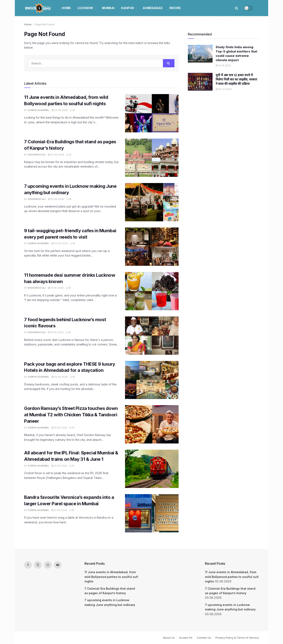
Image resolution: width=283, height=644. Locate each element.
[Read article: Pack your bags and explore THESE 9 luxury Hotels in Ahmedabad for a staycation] (152, 380)
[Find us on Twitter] (38, 565)
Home (66, 8)
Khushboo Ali (37, 155)
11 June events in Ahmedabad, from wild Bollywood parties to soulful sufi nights (111, 577)
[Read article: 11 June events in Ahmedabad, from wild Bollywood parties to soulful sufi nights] (152, 113)
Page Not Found (45, 24)
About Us (169, 638)
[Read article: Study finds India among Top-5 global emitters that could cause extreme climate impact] (200, 54)
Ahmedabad (153, 8)
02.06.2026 (60, 243)
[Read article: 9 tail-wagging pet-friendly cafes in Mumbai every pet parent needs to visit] (152, 247)
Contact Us (204, 638)
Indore (175, 8)
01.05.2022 (223, 65)
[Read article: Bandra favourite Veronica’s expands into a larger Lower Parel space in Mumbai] (152, 513)
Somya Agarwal (39, 110)
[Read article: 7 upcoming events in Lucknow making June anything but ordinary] (152, 202)
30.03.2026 (224, 89)
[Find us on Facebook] (28, 565)
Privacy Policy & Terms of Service (237, 638)
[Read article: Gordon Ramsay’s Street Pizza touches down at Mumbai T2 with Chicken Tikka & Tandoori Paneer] (152, 424)
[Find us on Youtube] (58, 565)
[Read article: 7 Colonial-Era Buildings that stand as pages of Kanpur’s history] (152, 158)
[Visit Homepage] (38, 8)
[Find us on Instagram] (48, 565)
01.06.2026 (56, 288)
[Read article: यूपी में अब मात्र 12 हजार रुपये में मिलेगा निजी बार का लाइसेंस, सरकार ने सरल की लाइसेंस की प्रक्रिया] (200, 82)
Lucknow (85, 8)
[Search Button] (237, 8)
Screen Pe (186, 638)
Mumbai (108, 8)
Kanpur (127, 8)
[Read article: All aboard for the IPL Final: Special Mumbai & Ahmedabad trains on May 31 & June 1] (152, 469)
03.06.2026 (60, 110)
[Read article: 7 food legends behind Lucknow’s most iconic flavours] (152, 336)
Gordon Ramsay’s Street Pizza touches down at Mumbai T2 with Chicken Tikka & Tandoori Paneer (71, 415)
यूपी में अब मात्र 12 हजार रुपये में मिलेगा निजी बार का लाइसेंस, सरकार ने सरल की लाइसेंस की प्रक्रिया (236, 79)
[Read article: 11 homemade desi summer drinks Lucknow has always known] (152, 291)
